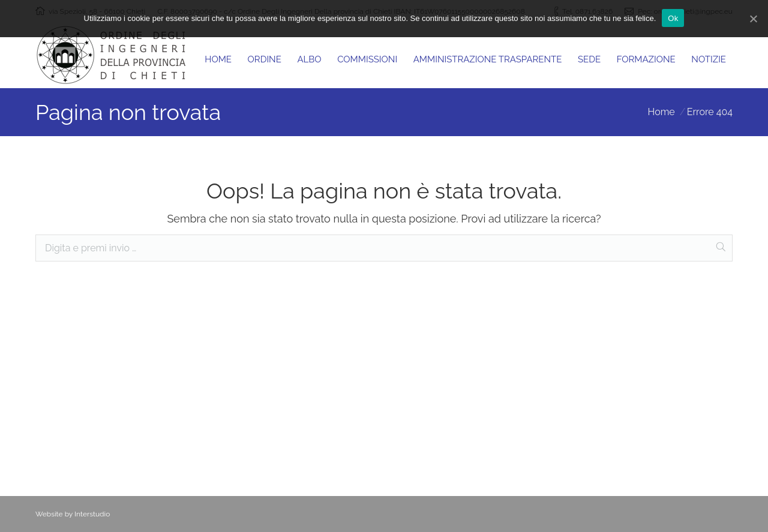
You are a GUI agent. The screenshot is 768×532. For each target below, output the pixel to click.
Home (661, 112)
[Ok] (753, 19)
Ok (673, 18)
